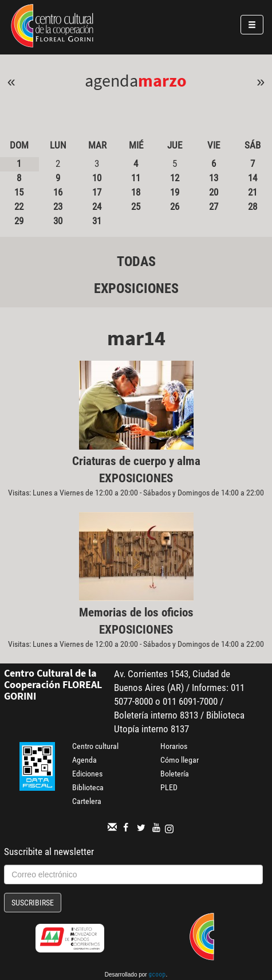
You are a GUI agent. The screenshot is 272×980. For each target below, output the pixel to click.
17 (97, 192)
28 (253, 206)
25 (136, 206)
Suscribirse (33, 903)
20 (214, 192)
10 (97, 178)
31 (97, 221)
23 (58, 206)
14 (253, 178)
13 (214, 178)
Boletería (175, 774)
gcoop (157, 975)
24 (97, 206)
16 (58, 192)
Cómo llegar (180, 760)
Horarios (174, 746)
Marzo (162, 80)
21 (253, 192)
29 (19, 221)
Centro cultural (95, 746)
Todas (136, 261)
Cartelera (87, 801)
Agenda (84, 760)
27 (214, 206)
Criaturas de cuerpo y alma (136, 461)
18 (136, 192)
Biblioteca (88, 787)
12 (175, 178)
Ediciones (87, 774)
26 (175, 206)
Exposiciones (136, 288)
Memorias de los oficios (136, 612)
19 (175, 192)
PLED (169, 787)
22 (19, 206)
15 (19, 192)
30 (58, 221)
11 (136, 178)
